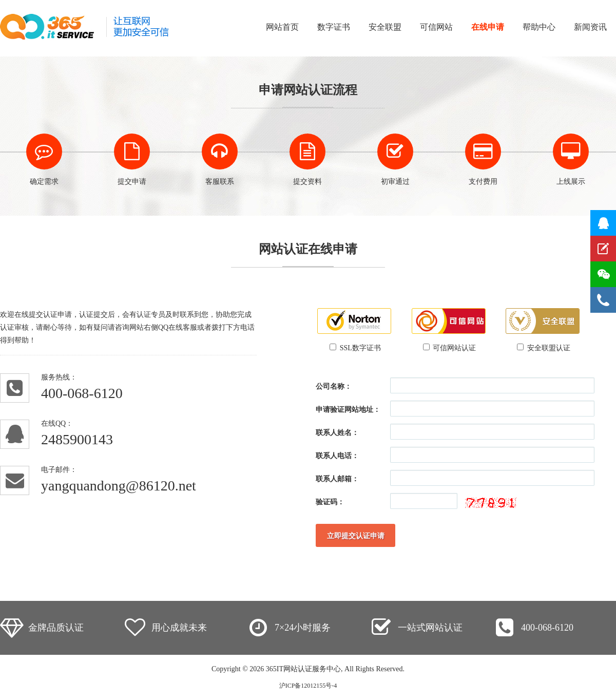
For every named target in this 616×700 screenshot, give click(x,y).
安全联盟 (385, 27)
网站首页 (282, 27)
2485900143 (77, 439)
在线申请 (488, 27)
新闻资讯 (590, 27)
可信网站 (436, 27)
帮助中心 (539, 27)
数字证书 (334, 27)
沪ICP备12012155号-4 (308, 686)
